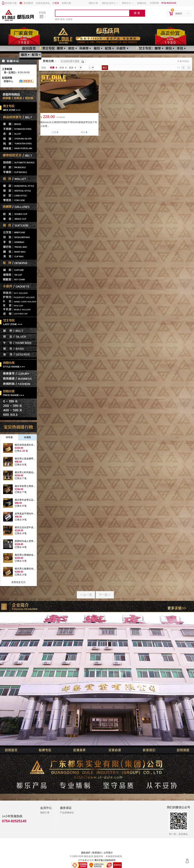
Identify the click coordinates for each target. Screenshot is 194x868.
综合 (44, 68)
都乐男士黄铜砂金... (25, 555)
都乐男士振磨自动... (25, 569)
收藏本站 (142, 3)
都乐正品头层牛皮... (25, 527)
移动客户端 (11, 3)
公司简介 (108, 853)
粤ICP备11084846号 (105, 860)
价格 (63, 68)
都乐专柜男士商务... (25, 486)
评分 (84, 132)
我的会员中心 (110, 3)
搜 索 (137, 13)
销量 (53, 68)
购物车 (179, 14)
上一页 (86, 595)
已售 (55, 132)
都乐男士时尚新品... (25, 472)
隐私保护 (86, 853)
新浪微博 (28, 3)
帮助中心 (128, 3)
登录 (57, 3)
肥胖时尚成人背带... (25, 541)
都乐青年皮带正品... (25, 500)
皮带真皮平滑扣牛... (25, 514)
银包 (62, 19)
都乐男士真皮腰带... (25, 459)
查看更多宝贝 (18, 582)
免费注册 (66, 3)
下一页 (105, 595)
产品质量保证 (67, 813)
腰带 (57, 19)
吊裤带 (69, 19)
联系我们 (97, 853)
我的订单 (93, 3)
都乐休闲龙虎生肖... (25, 445)
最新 (72, 68)
